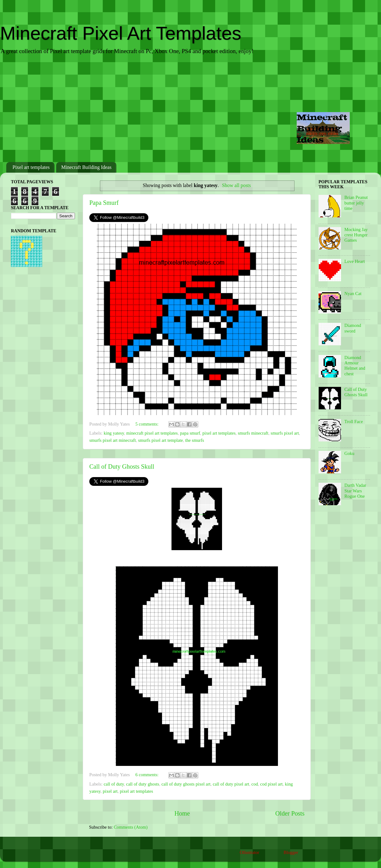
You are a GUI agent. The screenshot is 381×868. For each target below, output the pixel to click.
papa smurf (190, 433)
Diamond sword (353, 328)
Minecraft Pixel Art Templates (121, 33)
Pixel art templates (31, 167)
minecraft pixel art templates (152, 433)
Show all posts (236, 185)
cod (255, 784)
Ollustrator (249, 852)
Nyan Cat (353, 293)
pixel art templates (219, 433)
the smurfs (195, 440)
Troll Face (354, 422)
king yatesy (114, 433)
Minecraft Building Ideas (86, 167)
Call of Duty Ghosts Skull (122, 466)
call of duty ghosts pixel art (186, 784)
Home (182, 813)
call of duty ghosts (143, 784)
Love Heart (355, 261)
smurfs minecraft (253, 433)
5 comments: (148, 424)
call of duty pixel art (231, 784)
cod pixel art (271, 784)
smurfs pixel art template (160, 440)
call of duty (114, 784)
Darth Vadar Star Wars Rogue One (355, 491)
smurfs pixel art (285, 433)
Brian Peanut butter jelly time (356, 203)
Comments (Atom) (131, 827)
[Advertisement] (190, 109)
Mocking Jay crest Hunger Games (356, 235)
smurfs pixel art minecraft (113, 440)
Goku (349, 453)
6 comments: (148, 775)
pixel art (110, 791)
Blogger (291, 852)
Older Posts (290, 813)
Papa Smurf (104, 203)
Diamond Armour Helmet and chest (355, 366)
